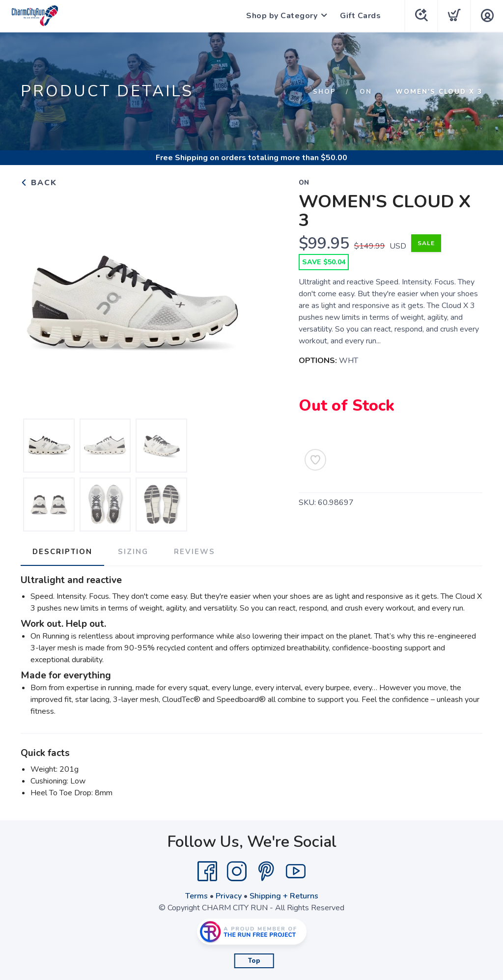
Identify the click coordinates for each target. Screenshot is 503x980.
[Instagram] (237, 871)
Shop (324, 92)
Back (39, 183)
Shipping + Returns (284, 896)
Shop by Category (282, 16)
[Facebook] (207, 871)
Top (254, 961)
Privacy (229, 896)
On (366, 92)
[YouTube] (296, 871)
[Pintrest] (266, 871)
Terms (196, 896)
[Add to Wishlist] (315, 460)
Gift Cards (360, 16)
